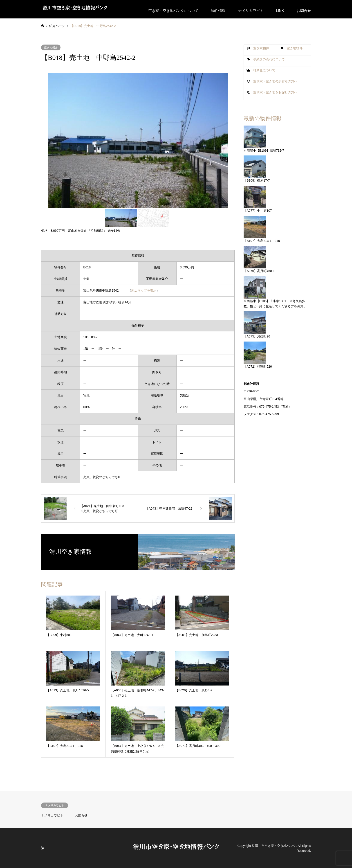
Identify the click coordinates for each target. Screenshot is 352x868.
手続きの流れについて (269, 59)
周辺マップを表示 (144, 290)
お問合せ (304, 11)
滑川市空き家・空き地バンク (276, 846)
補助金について (264, 70)
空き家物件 (261, 48)
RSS (43, 848)
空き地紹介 (51, 47)
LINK (280, 11)
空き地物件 (295, 48)
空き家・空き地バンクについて (173, 11)
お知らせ (81, 815)
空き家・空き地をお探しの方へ (275, 92)
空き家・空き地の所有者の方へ (275, 81)
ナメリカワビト (251, 11)
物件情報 (218, 11)
